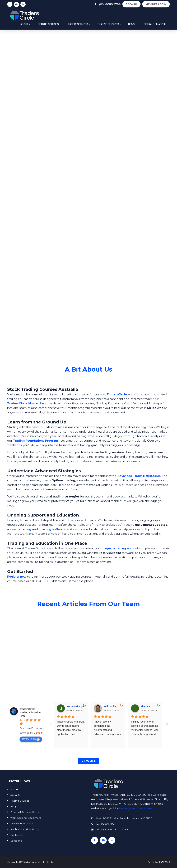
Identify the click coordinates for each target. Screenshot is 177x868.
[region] (88, 197)
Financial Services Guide (25, 812)
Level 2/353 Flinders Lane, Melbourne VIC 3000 (124, 818)
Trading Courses (48, 24)
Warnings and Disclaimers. (136, 808)
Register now (17, 577)
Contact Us (17, 835)
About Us (16, 795)
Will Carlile (110, 706)
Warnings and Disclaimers (26, 818)
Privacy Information (22, 824)
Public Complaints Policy (25, 829)
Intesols (164, 862)
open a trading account (122, 548)
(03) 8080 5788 (106, 4)
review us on (31, 739)
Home (14, 789)
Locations (16, 841)
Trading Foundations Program (35, 441)
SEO (151, 862)
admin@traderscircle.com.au (113, 829)
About (24, 24)
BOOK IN (131, 4)
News (131, 24)
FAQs (14, 806)
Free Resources (78, 24)
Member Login (156, 4)
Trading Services (108, 24)
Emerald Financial (155, 24)
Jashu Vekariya (75, 706)
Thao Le (145, 706)
